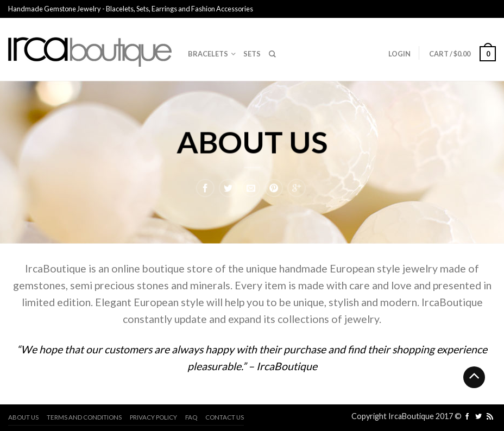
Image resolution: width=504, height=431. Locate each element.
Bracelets (208, 54)
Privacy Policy (153, 417)
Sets (252, 54)
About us (23, 417)
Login (399, 54)
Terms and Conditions (84, 417)
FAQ (191, 417)
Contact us (225, 417)
